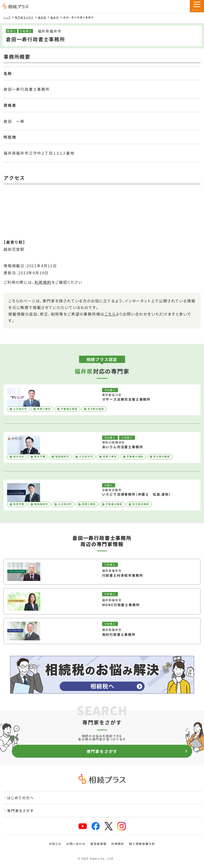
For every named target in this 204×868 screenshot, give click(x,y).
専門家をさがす (24, 17)
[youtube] (83, 826)
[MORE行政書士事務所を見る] (102, 601)
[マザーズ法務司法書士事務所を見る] (102, 400)
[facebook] (96, 826)
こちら (110, 314)
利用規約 (43, 282)
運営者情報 (98, 844)
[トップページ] (16, 7)
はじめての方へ (19, 798)
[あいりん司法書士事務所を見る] (102, 447)
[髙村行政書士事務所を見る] (102, 631)
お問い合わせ (76, 844)
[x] (109, 826)
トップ (7, 17)
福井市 (55, 17)
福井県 (42, 17)
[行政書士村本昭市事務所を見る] (102, 572)
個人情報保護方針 (142, 844)
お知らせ (55, 844)
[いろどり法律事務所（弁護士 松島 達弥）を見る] (102, 495)
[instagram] (122, 826)
